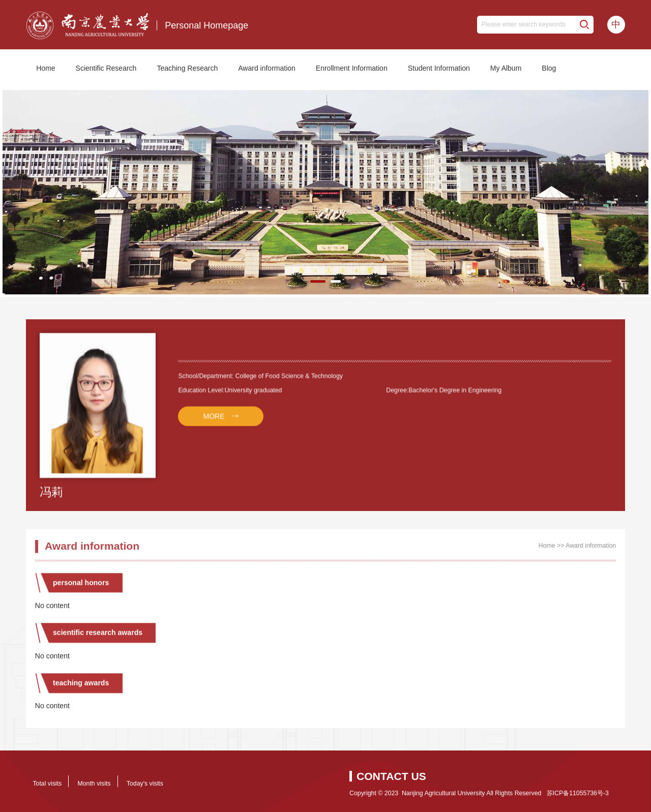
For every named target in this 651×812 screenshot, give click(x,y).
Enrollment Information (352, 68)
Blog (549, 68)
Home (46, 68)
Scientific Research (106, 68)
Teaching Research (187, 68)
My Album (506, 68)
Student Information (439, 68)
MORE (214, 422)
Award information (267, 68)
